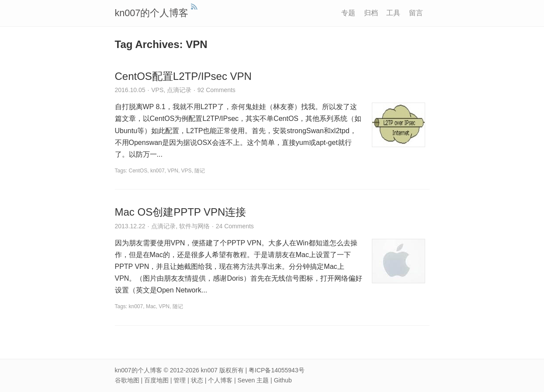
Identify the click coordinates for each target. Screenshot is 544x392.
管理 (180, 380)
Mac (151, 306)
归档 (371, 13)
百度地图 (156, 380)
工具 (393, 13)
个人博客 (220, 380)
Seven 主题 (253, 380)
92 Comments (217, 90)
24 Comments (235, 226)
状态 (197, 380)
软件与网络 (194, 226)
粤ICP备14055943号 (277, 370)
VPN (173, 171)
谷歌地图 (127, 380)
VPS (157, 90)
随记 (200, 171)
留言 (416, 13)
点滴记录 (179, 90)
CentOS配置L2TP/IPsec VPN (183, 76)
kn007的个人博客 (152, 13)
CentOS (138, 171)
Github (283, 380)
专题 (348, 13)
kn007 (158, 171)
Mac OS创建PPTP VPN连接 (181, 212)
